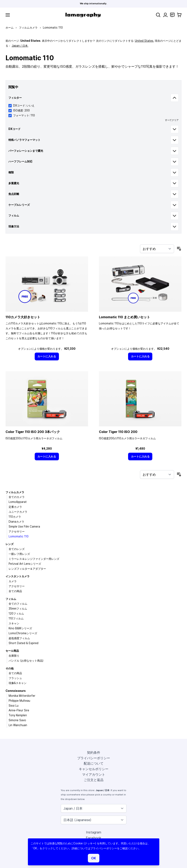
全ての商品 (15, 591)
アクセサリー (17, 531)
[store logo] (83, 15)
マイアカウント (94, 774)
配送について (94, 763)
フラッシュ (15, 678)
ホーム (10, 28)
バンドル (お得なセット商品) (26, 661)
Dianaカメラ (16, 522)
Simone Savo (17, 720)
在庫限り (14, 656)
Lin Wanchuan (18, 725)
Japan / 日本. (20, 46)
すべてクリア (172, 120)
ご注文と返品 (94, 780)
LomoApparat (18, 502)
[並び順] (157, 249)
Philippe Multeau (19, 701)
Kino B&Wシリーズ (20, 628)
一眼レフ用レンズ (19, 554)
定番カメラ (15, 507)
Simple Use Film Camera (24, 527)
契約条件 (94, 752)
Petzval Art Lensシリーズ (25, 564)
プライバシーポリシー (94, 758)
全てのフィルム (18, 604)
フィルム (11, 599)
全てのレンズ (17, 549)
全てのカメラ (17, 497)
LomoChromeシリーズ (23, 633)
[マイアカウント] (165, 15)
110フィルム (16, 618)
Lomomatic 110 (19, 536)
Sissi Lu (14, 706)
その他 (10, 668)
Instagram (94, 832)
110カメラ (15, 517)
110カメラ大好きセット (23, 317)
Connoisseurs (16, 691)
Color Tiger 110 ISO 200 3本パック (33, 432)
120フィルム (16, 613)
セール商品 (12, 651)
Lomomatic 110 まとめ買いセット (124, 317)
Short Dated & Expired (24, 643)
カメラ (13, 581)
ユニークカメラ (18, 512)
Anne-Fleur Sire (19, 710)
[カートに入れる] (47, 356)
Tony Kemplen (18, 715)
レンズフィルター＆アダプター (27, 569)
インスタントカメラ (18, 576)
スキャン (14, 623)
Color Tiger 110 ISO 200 (118, 432)
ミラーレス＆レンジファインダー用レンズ (34, 559)
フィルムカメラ (28, 28)
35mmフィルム (18, 609)
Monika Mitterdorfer (22, 696)
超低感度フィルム (19, 638)
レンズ (10, 544)
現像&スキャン (18, 683)
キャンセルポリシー (94, 769)
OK (94, 858)
